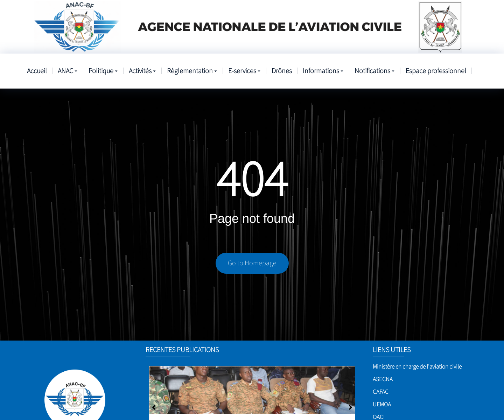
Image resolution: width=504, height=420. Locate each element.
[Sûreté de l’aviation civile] (252, 390)
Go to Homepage (252, 263)
